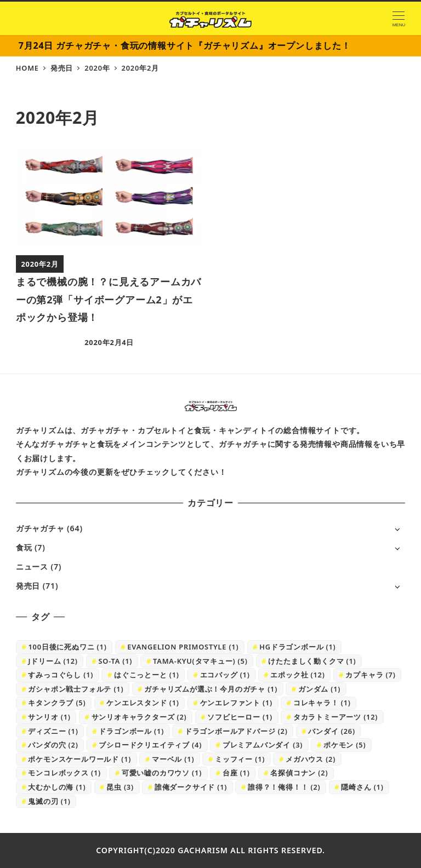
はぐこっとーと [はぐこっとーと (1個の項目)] (147, 675)
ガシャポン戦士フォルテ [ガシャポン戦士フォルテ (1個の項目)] (76, 689)
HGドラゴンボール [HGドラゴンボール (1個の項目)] (297, 647)
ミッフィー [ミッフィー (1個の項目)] (240, 759)
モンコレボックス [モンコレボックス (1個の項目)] (64, 773)
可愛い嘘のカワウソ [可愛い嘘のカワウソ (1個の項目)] (162, 773)
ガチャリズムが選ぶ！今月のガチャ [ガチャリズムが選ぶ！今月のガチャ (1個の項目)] (211, 689)
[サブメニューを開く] (397, 529)
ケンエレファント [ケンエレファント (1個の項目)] (237, 703)
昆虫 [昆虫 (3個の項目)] (120, 787)
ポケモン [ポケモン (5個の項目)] (345, 745)
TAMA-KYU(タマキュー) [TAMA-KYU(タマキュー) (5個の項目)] (200, 661)
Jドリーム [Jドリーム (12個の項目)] (53, 661)
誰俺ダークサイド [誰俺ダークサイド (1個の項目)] (191, 787)
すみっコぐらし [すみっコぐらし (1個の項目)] (61, 675)
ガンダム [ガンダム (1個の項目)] (319, 689)
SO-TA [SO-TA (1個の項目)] (115, 661)
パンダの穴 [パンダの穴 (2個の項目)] (53, 745)
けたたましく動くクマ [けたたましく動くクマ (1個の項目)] (312, 661)
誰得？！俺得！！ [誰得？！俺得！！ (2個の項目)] (284, 787)
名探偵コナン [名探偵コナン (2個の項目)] (299, 773)
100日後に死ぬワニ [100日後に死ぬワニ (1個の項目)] (67, 647)
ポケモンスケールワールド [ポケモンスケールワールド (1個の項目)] (79, 759)
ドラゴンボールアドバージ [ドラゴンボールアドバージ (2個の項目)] (236, 731)
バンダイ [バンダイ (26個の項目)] (331, 731)
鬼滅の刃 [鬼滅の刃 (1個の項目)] (49, 801)
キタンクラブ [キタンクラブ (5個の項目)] (57, 703)
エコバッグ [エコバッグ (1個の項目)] (225, 675)
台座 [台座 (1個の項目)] (236, 773)
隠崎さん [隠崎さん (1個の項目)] (362, 787)
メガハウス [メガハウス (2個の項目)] (311, 759)
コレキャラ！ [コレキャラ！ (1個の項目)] (322, 703)
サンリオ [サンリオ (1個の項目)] (49, 717)
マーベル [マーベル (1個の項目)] (173, 759)
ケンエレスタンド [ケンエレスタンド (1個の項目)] (143, 703)
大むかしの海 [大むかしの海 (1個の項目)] (57, 787)
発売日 (28, 586)
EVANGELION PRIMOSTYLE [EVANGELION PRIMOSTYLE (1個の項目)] (183, 647)
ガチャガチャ (40, 528)
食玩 (24, 547)
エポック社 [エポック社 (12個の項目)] (297, 675)
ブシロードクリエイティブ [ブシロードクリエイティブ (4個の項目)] (150, 745)
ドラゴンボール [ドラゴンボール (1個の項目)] (131, 731)
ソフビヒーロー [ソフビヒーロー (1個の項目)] (240, 717)
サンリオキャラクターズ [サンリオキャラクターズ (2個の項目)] (139, 717)
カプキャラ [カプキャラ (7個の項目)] (370, 675)
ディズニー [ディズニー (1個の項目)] (53, 731)
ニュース (32, 567)
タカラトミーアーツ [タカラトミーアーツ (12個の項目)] (335, 717)
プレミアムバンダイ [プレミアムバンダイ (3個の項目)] (263, 745)
